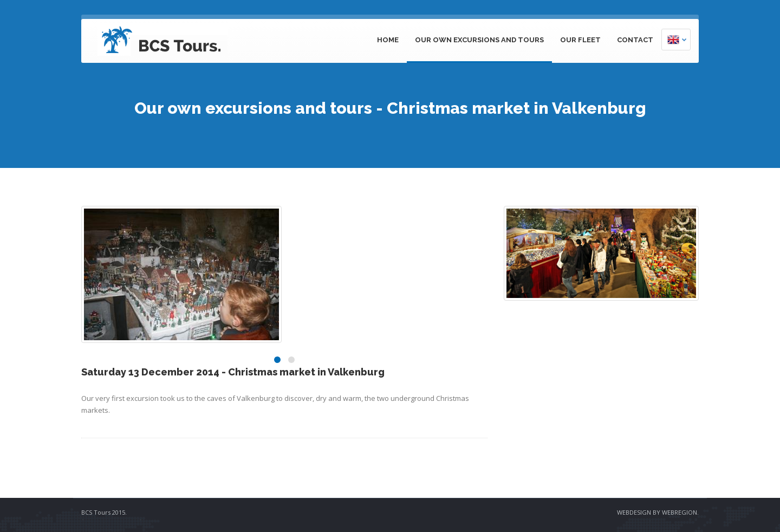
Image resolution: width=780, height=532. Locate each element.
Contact (635, 40)
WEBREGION (680, 512)
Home (388, 40)
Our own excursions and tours (479, 40)
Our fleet (580, 40)
